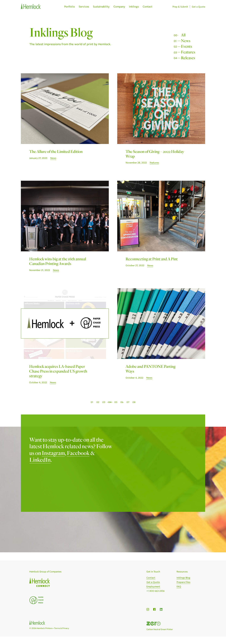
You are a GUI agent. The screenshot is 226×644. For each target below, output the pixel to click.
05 (116, 402)
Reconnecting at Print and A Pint (152, 259)
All (183, 35)
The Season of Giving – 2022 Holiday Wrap (155, 154)
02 (98, 402)
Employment (153, 587)
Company (119, 7)
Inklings (134, 7)
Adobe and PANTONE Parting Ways (151, 369)
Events (187, 46)
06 (122, 402)
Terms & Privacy (62, 628)
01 (92, 402)
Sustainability (101, 7)
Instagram (53, 453)
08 (134, 402)
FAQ (179, 587)
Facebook (78, 453)
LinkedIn (40, 459)
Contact (147, 7)
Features (188, 52)
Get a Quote (198, 7)
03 (104, 402)
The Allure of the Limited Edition (56, 151)
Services (84, 7)
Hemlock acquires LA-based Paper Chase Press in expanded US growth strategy (58, 371)
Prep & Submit (180, 7)
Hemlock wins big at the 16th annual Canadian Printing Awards (58, 261)
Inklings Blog (183, 578)
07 (128, 402)
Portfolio (70, 7)
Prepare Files (183, 582)
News (186, 41)
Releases (188, 58)
